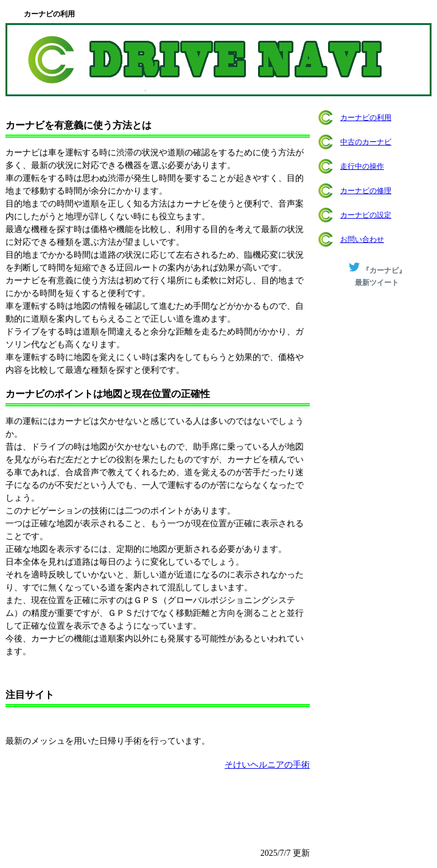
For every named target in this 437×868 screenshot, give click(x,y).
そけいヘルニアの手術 (267, 765)
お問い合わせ (362, 239)
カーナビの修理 (366, 191)
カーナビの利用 (366, 118)
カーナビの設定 (366, 215)
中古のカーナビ (366, 142)
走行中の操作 (362, 166)
